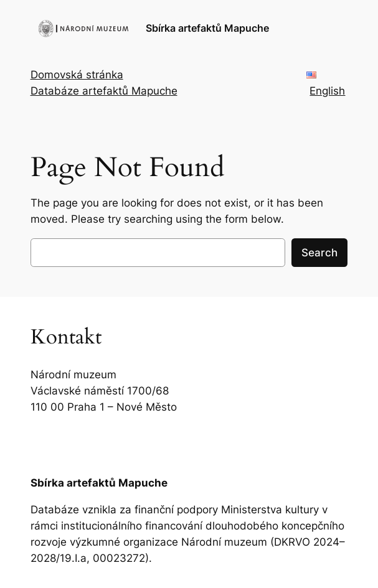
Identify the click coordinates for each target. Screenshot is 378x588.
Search (319, 253)
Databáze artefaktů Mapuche (104, 91)
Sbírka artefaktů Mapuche (207, 28)
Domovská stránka (77, 75)
